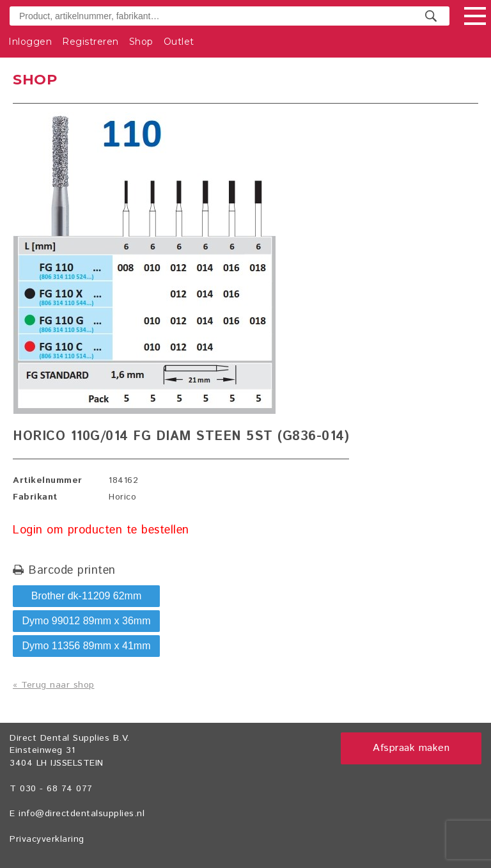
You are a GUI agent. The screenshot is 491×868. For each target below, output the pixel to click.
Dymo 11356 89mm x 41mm (87, 646)
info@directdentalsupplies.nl (82, 814)
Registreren (90, 42)
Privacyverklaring (47, 839)
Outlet (179, 42)
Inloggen (30, 42)
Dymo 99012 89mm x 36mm (87, 621)
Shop (141, 42)
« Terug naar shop (54, 685)
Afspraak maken (411, 748)
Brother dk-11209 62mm (87, 596)
